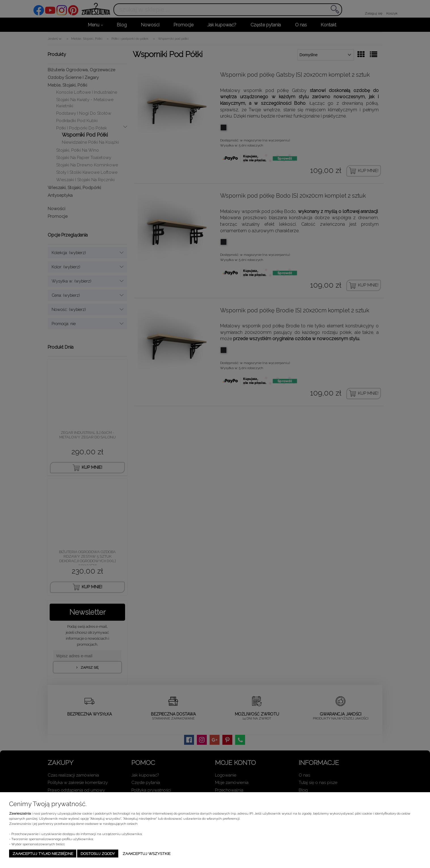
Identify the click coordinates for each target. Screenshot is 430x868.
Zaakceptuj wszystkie (147, 854)
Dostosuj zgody (98, 854)
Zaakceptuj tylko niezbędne (43, 854)
